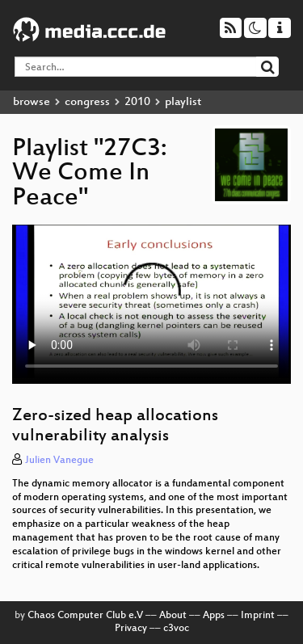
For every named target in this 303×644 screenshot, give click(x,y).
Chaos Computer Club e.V (85, 616)
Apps (214, 616)
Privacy (131, 629)
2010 (137, 102)
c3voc (176, 629)
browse (32, 102)
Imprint (258, 616)
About (173, 616)
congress (87, 102)
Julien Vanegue (59, 461)
